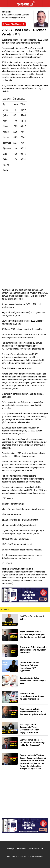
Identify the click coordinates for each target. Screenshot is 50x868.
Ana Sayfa (10, 849)
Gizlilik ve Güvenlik (36, 849)
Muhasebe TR (12, 857)
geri (4, 4)
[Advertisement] (25, 795)
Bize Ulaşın (21, 849)
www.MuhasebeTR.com (22, 569)
